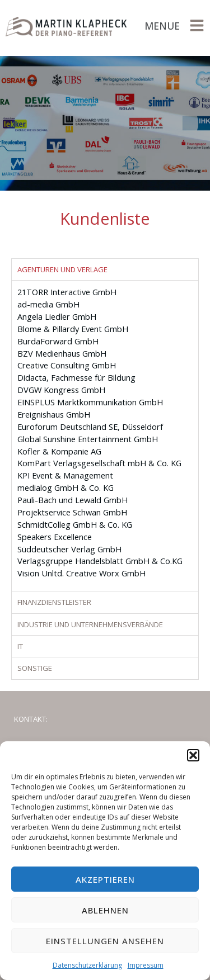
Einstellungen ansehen (105, 941)
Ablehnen (105, 910)
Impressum (146, 965)
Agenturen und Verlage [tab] (62, 269)
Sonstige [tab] (35, 668)
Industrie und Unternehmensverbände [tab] (90, 624)
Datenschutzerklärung (87, 965)
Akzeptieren (105, 879)
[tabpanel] (105, 435)
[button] (193, 755)
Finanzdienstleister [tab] (54, 602)
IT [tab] (20, 646)
